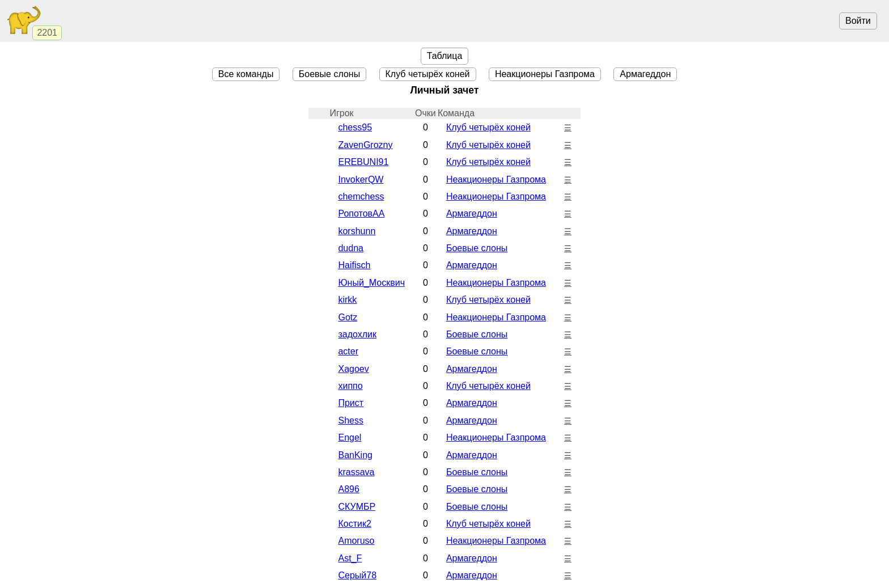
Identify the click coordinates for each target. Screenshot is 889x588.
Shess (350, 420)
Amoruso (356, 541)
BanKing (355, 455)
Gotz (348, 317)
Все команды (246, 74)
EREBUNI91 (363, 162)
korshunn (357, 231)
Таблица (445, 56)
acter (348, 351)
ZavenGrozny (365, 145)
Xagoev (353, 369)
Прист (351, 403)
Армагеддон (645, 74)
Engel (350, 437)
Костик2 (354, 524)
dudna (351, 248)
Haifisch (354, 265)
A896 (348, 489)
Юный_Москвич (371, 283)
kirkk (347, 300)
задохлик (357, 334)
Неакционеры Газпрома (545, 74)
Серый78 (357, 575)
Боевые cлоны (329, 74)
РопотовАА (361, 213)
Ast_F (350, 558)
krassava (356, 472)
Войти (858, 21)
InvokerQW (361, 179)
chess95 (355, 127)
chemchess (361, 196)
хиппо (350, 386)
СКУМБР (357, 507)
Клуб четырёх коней (428, 74)
